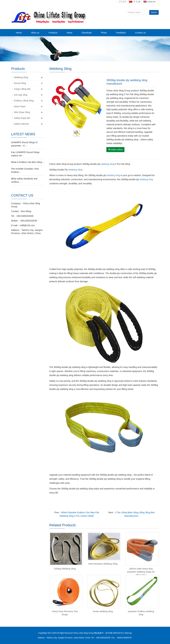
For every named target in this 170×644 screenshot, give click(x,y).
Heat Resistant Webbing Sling (103, 564)
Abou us (35, 33)
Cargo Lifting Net (22, 89)
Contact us (140, 33)
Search (154, 12)
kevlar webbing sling (103, 611)
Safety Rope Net (22, 118)
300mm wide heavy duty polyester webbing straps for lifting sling (141, 572)
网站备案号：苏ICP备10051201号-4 (109, 633)
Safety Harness (22, 124)
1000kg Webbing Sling (65, 569)
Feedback (121, 33)
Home (19, 33)
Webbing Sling (75, 170)
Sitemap (128, 633)
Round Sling (20, 83)
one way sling (21, 95)
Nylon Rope (20, 106)
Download (87, 33)
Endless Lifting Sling (24, 101)
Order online (115, 150)
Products (53, 33)
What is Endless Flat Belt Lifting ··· (28, 162)
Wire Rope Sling (22, 112)
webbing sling (108, 164)
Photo (104, 33)
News (70, 33)
